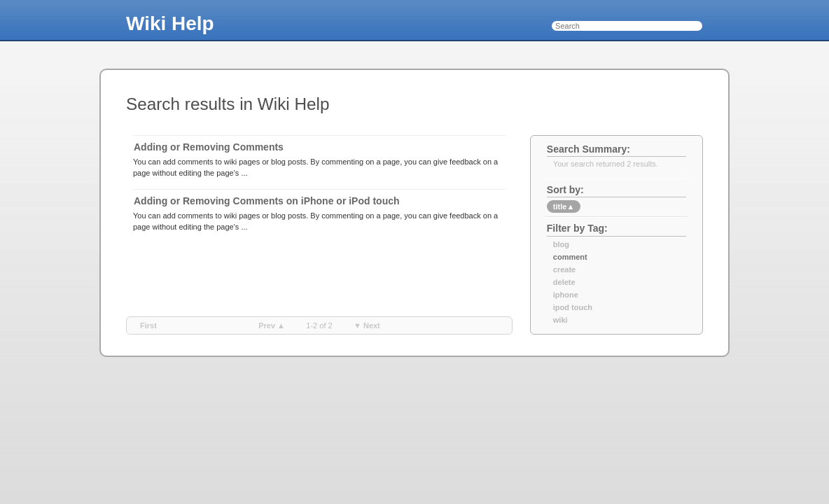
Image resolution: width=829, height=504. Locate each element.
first (148, 325)
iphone (566, 295)
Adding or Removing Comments (209, 147)
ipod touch (573, 307)
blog (561, 244)
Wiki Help (170, 23)
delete (564, 282)
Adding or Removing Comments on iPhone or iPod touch (267, 201)
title (564, 206)
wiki (560, 320)
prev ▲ (272, 325)
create (564, 269)
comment (570, 257)
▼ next (367, 325)
